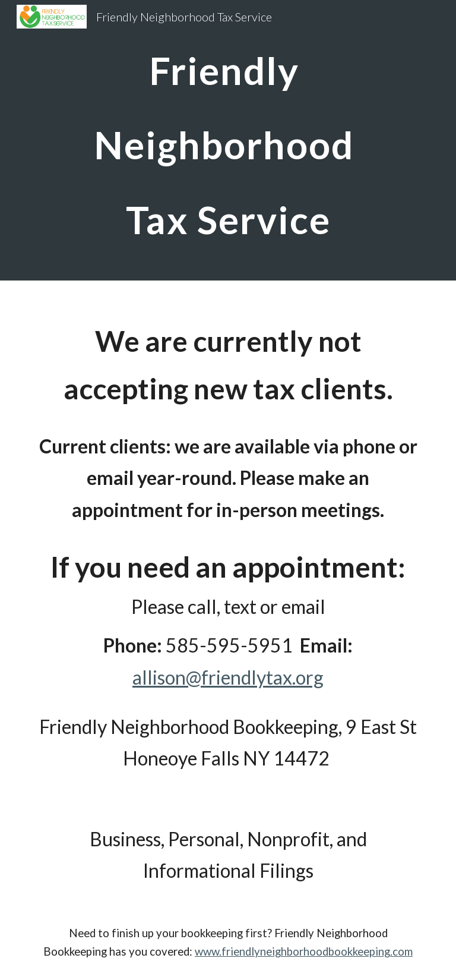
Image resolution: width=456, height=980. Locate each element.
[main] (228, 140)
